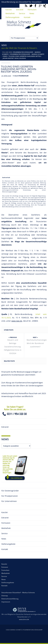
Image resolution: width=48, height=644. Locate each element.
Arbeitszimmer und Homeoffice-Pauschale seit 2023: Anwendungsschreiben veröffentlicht (24, 395)
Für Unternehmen (9, 501)
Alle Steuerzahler (21, 76)
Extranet (20, 10)
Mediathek (10, 13)
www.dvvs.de (24, 619)
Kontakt (27, 17)
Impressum (6, 602)
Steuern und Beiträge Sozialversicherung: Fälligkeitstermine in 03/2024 (13, 347)
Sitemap (5, 596)
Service (22, 13)
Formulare (32, 10)
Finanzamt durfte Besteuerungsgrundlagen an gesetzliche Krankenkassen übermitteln (21, 373)
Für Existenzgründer (10, 491)
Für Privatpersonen (10, 496)
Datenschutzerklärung (10, 599)
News (32, 13)
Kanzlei (9, 10)
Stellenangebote (12, 17)
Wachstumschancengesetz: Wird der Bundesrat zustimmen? (37, 343)
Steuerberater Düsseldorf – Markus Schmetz (27, 54)
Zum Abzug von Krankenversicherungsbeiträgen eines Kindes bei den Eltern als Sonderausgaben (22, 384)
